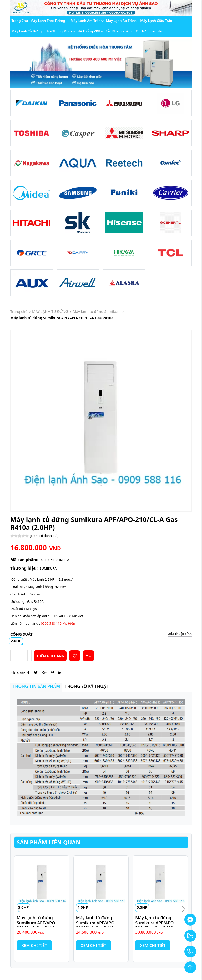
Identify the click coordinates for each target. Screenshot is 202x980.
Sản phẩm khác (119, 31)
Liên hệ (156, 31)
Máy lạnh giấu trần (158, 21)
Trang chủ (20, 21)
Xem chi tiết (34, 945)
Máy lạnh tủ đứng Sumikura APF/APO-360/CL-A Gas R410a (96, 923)
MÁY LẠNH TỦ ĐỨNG (50, 312)
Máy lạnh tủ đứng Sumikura (97, 312)
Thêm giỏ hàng (50, 656)
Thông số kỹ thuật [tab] (87, 686)
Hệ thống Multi (61, 31)
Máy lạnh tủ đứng (28, 31)
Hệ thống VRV (90, 31)
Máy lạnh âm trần (87, 21)
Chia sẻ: (18, 673)
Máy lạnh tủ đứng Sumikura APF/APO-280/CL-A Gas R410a (37, 923)
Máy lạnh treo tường (49, 21)
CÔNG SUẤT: (22, 634)
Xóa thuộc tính (180, 634)
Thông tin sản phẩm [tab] (36, 686)
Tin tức (142, 31)
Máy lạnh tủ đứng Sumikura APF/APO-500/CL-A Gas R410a (155, 923)
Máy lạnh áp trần (122, 21)
